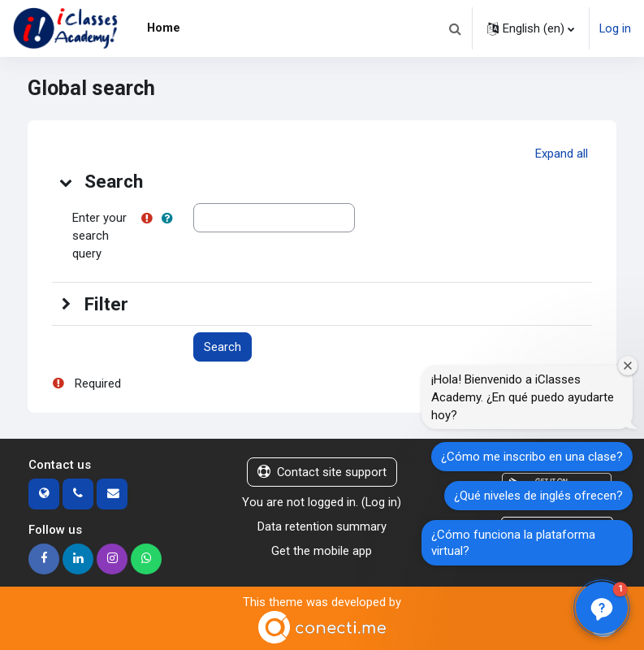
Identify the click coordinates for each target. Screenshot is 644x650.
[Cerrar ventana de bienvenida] (628, 366)
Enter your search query (99, 236)
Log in (615, 28)
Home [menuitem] (164, 28)
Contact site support (322, 472)
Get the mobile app (322, 551)
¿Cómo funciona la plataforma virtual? (513, 543)
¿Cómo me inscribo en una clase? (532, 457)
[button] (455, 28)
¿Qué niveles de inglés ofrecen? (538, 496)
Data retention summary (322, 526)
